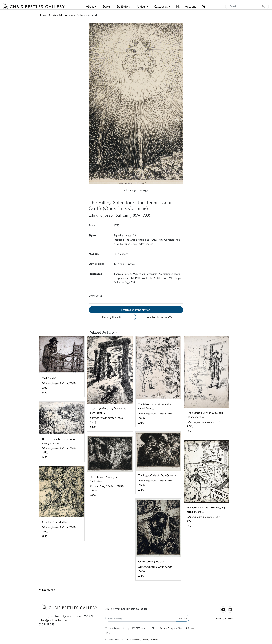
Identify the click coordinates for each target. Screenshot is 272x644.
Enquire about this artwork (136, 310)
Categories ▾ (162, 6)
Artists (52, 15)
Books (107, 6)
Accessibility (136, 639)
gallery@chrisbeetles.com (53, 620)
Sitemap (154, 639)
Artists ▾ (142, 6)
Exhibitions (124, 6)
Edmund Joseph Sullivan (72, 15)
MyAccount (186, 6)
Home (42, 15)
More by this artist (112, 317)
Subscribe (183, 618)
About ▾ (91, 6)
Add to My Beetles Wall (160, 317)
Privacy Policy (167, 628)
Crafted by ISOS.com (224, 618)
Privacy (146, 639)
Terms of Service (186, 628)
